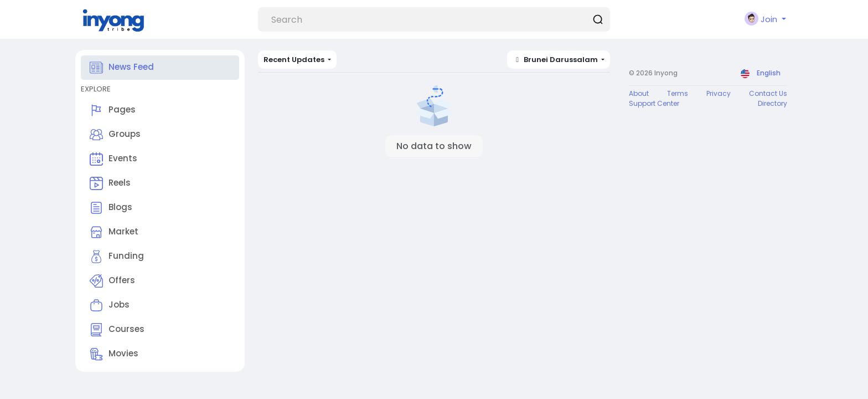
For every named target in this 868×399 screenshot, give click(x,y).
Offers (112, 281)
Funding (117, 257)
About (639, 93)
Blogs (111, 208)
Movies (114, 354)
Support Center (654, 103)
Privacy (719, 93)
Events (113, 159)
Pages (113, 110)
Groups (115, 135)
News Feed (122, 68)
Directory (773, 103)
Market (114, 232)
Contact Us (768, 93)
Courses (117, 330)
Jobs (110, 305)
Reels (110, 183)
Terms (678, 93)
